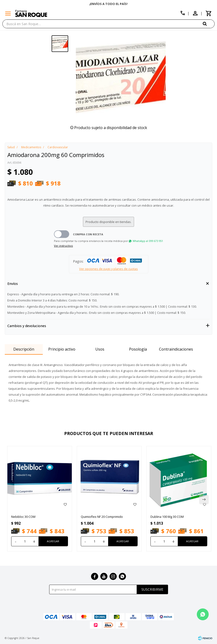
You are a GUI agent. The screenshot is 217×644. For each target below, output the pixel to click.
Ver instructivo (63, 246)
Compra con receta (88, 234)
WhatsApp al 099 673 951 (148, 241)
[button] (209, 24)
